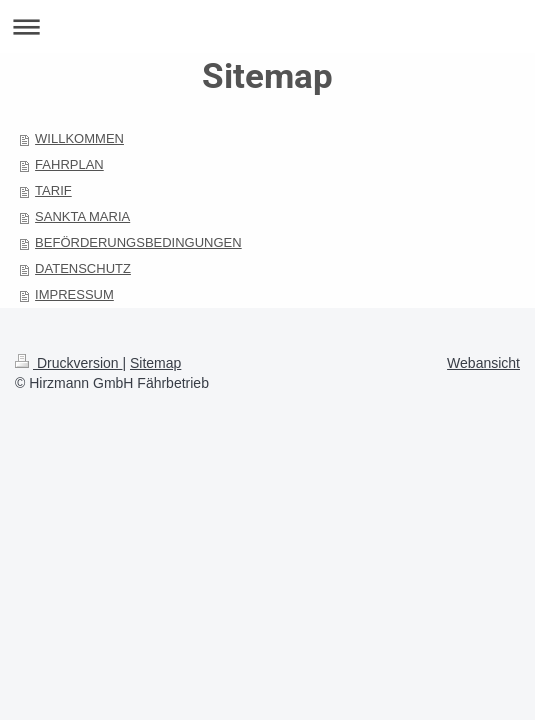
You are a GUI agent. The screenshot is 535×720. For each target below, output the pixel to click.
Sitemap (155, 363)
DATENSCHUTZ (83, 268)
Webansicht (483, 363)
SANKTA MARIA (82, 216)
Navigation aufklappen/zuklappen (267, 26)
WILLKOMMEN (79, 138)
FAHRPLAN (69, 164)
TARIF (53, 190)
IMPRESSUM (74, 294)
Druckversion (68, 363)
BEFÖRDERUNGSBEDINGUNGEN (138, 242)
